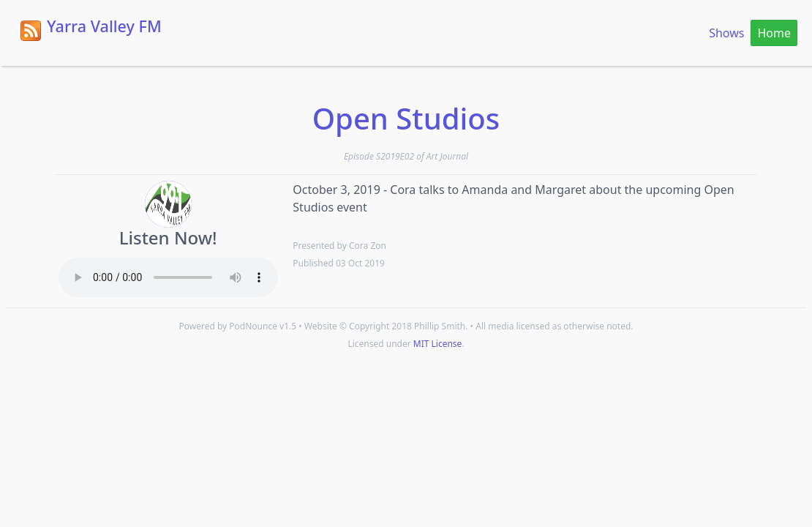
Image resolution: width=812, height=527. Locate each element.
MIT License (438, 344)
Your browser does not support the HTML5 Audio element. (168, 277)
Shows (726, 33)
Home (774, 33)
